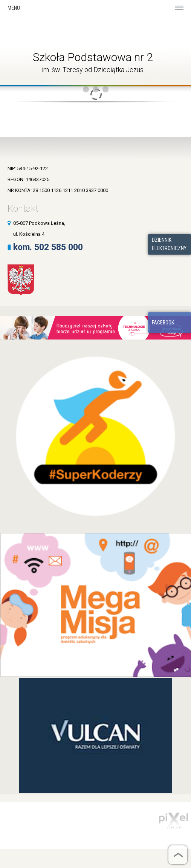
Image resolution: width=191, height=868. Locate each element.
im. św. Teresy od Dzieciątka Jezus (93, 70)
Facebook (163, 323)
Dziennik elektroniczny (169, 244)
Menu (14, 8)
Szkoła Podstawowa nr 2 (93, 57)
